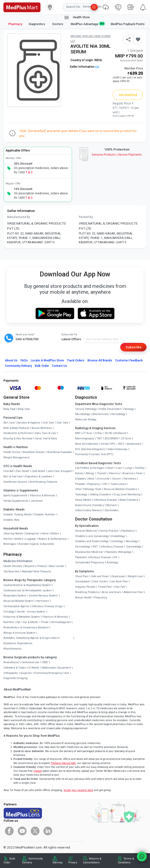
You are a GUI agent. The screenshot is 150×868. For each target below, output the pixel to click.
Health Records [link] (13, 566)
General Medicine (86, 531)
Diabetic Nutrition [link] (45, 514)
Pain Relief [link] (23, 471)
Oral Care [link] (48, 423)
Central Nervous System (43, 596)
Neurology (132, 541)
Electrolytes (112, 510)
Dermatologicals (61, 622)
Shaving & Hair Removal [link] (18, 439)
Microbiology (83, 414)
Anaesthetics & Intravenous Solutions (26, 627)
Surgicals (26, 673)
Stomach (112, 505)
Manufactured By (19, 217)
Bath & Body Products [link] (16, 428)
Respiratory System (15, 596)
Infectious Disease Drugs (47, 606)
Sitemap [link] (58, 863)
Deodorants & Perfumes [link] (18, 433)
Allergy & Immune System (19, 633)
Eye (18, 622)
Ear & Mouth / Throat (36, 622)
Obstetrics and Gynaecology (92, 536)
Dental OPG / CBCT (113, 444)
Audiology (112, 562)
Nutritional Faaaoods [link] (60, 452)
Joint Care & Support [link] (60, 471)
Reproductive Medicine (89, 552)
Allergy (90, 473)
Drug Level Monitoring (127, 495)
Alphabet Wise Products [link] (36, 571)
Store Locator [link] (57, 566)
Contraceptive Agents (16, 606)
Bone (91, 479)
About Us (11, 360)
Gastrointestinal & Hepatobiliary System (27, 585)
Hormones (42, 601)
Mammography (85, 439)
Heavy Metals (83, 500)
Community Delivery (19, 366)
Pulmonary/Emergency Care (52, 673)
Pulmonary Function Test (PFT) (94, 454)
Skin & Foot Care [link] (13, 476)
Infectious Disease (105, 500)
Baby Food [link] (9, 409)
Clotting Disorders (100, 495)
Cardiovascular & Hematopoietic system (28, 590)
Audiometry (134, 444)
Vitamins (114, 473)
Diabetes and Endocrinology (92, 541)
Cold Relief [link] (38, 471)
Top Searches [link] (11, 571)
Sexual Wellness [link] (42, 428)
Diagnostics (37, 24)
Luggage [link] (31, 539)
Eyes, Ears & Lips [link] (45, 433)
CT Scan (87, 433)
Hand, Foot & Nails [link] (46, 439)
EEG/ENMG (112, 439)
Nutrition (9, 622)
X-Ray (99, 433)
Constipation (83, 581)
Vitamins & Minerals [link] (42, 495)
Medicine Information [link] (18, 561)
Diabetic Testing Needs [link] (18, 514)
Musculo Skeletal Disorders (120, 489)
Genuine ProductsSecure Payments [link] (117, 155)
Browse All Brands (100, 360)
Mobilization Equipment (56, 668)
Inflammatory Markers (89, 510)
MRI (78, 433)
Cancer (116, 479)
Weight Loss (135, 576)
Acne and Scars (111, 592)
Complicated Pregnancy (90, 562)
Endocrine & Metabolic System (22, 617)
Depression (118, 576)
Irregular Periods (85, 587)
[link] (22, 7)
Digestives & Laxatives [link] (39, 476)
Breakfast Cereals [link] (34, 452)
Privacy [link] (73, 863)
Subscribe (134, 347)
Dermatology (83, 547)
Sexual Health (83, 598)
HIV (105, 484)
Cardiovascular (30, 662)
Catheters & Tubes (15, 668)
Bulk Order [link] (9, 861)
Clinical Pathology (86, 409)
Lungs (129, 468)
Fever (139, 473)
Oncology (9, 612)
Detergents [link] (32, 533)
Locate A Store (47, 360)
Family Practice (109, 531)
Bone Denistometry (87, 444)
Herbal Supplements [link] (16, 501)
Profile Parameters (110, 409)
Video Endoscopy (117, 449)
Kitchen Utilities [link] (13, 539)
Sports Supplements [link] (15, 495)
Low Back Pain (119, 581)
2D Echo (126, 439)
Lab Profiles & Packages (90, 468)
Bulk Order (42, 366)
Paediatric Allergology (118, 552)
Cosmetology (134, 547)
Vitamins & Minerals (55, 617)
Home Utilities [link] (50, 533)
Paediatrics (128, 531)
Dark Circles (100, 581)
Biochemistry (100, 414)
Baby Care (24, 409)
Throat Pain (105, 587)
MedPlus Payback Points (128, 24)
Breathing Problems (87, 592)
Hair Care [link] (63, 423)
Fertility (140, 468)
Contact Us (60, 366)
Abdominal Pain (133, 592)
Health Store (77, 18)
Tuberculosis (118, 484)
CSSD (45, 662)
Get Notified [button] (128, 95)
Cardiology (117, 541)
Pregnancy (94, 484)
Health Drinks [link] (12, 452)
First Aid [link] (8, 471)
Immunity (103, 479)
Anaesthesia (11, 662)
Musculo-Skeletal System (19, 601)
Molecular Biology (86, 420)
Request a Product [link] (35, 566)
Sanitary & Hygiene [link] (29, 423)
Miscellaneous (12, 649)
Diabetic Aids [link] (11, 520)
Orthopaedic (11, 673)
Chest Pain (82, 576)
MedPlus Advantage (88, 24)
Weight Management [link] (16, 458)
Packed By (86, 217)
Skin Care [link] (9, 423)
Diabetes (80, 479)
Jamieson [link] (37, 501)
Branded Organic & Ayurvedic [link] (36, 544)
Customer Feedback (129, 360)
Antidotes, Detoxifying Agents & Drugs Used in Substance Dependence (32, 641)
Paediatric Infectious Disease (93, 557)
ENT (95, 547)
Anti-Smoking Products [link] (44, 482)
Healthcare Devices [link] (15, 482)
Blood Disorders (129, 500)
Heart (110, 468)
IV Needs (34, 668)
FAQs (24, 360)
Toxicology (81, 495)
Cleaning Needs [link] (13, 533)
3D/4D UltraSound (115, 433)
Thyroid (101, 473)
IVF (115, 557)
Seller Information (84, 67)
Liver (119, 468)
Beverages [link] (10, 544)
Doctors (58, 24)
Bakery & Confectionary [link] (53, 539)
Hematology (118, 414)
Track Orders (76, 360)
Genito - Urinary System (31, 612)
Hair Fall (120, 587)
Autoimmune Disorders (90, 505)
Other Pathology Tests (88, 489)
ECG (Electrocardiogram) (90, 449)
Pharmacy (15, 24)
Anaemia (128, 473)
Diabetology (118, 536)
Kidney (79, 473)
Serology (129, 409)
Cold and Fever (100, 576)
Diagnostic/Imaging (15, 678)
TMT (99, 439)
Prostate (80, 484)
